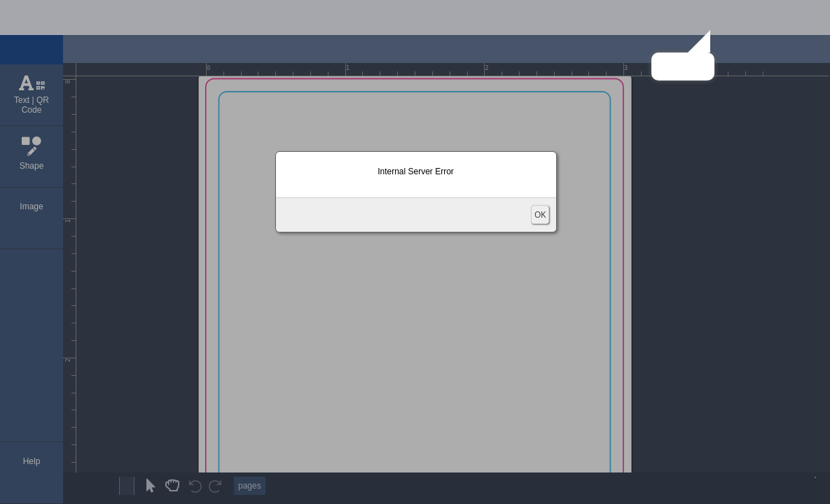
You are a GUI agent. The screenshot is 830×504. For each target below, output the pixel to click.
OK (540, 215)
